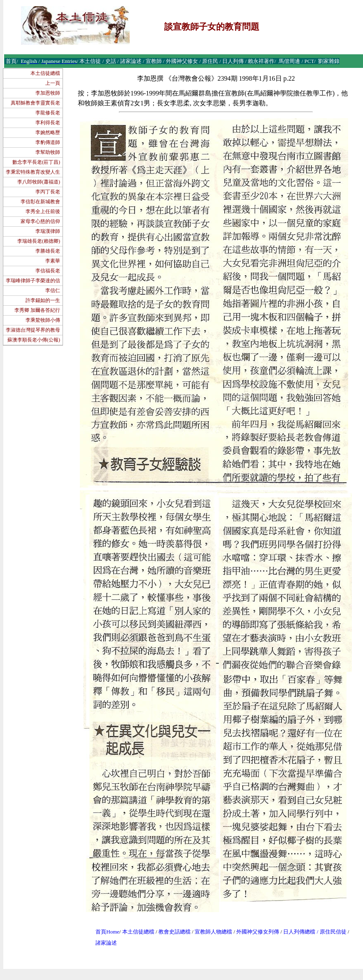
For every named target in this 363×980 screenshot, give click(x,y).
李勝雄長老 (48, 251)
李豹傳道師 (48, 142)
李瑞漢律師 (48, 231)
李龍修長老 (48, 113)
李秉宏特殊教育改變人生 (33, 172)
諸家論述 (106, 943)
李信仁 (53, 290)
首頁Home (107, 932)
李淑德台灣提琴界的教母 (33, 330)
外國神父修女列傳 (258, 932)
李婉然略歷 (48, 132)
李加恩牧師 (48, 93)
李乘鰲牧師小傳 (43, 320)
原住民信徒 (333, 932)
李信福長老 (48, 271)
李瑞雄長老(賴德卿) (39, 241)
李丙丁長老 (48, 192)
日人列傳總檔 (299, 932)
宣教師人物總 (211, 932)
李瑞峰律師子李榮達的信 (33, 281)
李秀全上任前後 (43, 211)
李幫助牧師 (48, 152)
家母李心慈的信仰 (40, 221)
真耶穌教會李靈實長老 (35, 103)
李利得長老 (48, 123)
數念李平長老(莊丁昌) (36, 162)
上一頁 (53, 83)
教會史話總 (172, 932)
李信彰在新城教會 (40, 202)
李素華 (53, 261)
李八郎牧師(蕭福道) (39, 182)
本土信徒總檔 (45, 73)
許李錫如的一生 (43, 300)
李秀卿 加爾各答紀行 (37, 310)
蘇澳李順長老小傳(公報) (34, 340)
